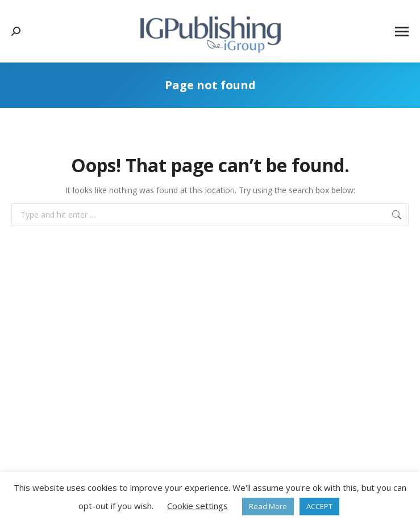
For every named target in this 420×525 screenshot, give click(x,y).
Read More (268, 506)
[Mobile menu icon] (402, 32)
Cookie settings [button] (197, 506)
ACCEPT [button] (319, 506)
